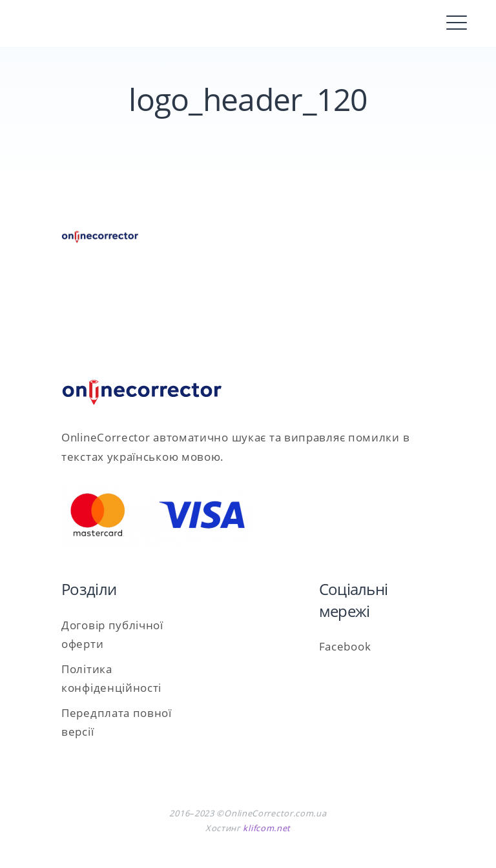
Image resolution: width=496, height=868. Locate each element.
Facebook (345, 646)
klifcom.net (267, 828)
